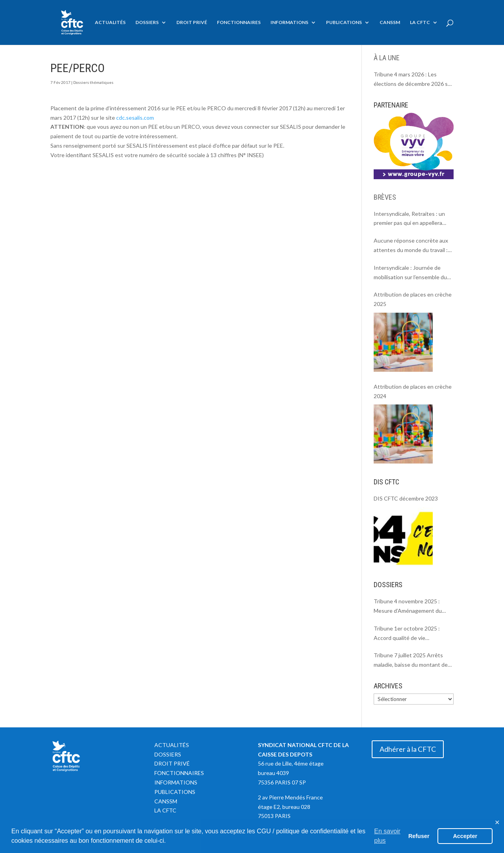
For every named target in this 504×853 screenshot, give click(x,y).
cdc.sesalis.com (135, 118)
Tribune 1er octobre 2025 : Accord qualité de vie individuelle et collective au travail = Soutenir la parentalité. (412, 634)
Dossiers (147, 22)
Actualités (110, 22)
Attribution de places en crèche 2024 (413, 391)
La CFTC (420, 22)
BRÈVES (385, 197)
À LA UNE (387, 58)
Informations (289, 22)
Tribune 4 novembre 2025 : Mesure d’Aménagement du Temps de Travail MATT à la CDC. (408, 607)
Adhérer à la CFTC (408, 749)
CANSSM (390, 22)
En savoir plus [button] (387, 836)
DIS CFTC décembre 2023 (406, 498)
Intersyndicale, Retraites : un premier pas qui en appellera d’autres (409, 219)
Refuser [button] (419, 836)
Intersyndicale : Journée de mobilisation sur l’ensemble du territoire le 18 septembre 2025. (413, 273)
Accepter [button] (465, 836)
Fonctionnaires (239, 22)
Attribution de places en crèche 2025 (413, 299)
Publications (344, 22)
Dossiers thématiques (93, 82)
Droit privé (192, 22)
